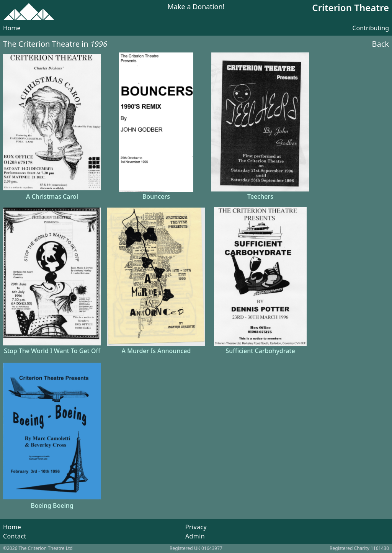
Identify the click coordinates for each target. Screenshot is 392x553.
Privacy (196, 527)
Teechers (260, 196)
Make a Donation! (196, 7)
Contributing (371, 28)
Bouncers (156, 196)
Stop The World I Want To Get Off (52, 351)
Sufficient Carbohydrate (260, 351)
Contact (15, 536)
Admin (195, 536)
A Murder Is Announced (156, 351)
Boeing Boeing (52, 506)
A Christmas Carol (52, 196)
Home (12, 28)
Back (381, 44)
